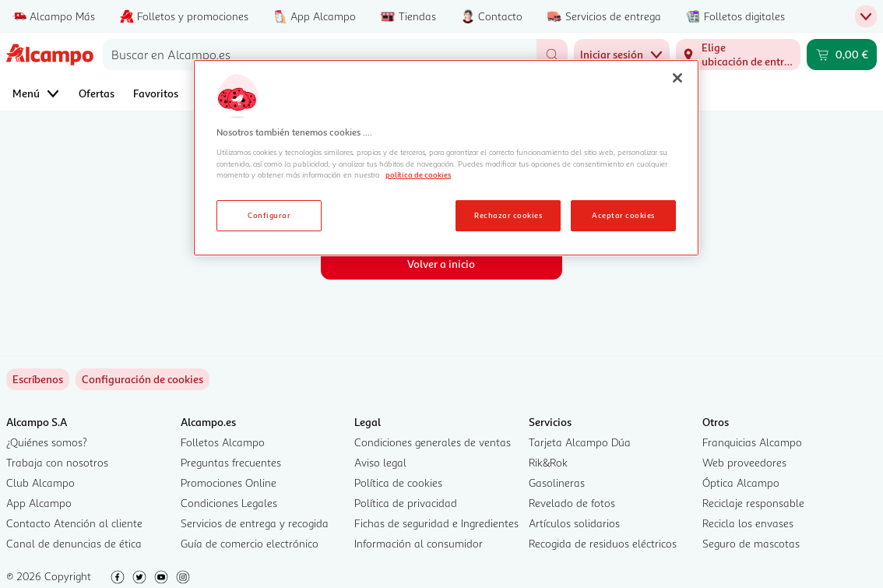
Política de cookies (398, 482)
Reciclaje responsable (753, 503)
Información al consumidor (419, 543)
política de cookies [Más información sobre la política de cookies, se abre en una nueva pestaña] (418, 174)
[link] (142, 379)
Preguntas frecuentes (231, 462)
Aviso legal (380, 462)
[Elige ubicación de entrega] (738, 55)
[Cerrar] (677, 78)
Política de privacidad (406, 503)
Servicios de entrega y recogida (255, 523)
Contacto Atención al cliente (74, 523)
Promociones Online (229, 482)
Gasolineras (557, 482)
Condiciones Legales (229, 503)
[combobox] (320, 55)
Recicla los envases (748, 523)
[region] (446, 158)
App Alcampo (39, 503)
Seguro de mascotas (751, 543)
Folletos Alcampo (223, 442)
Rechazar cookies (508, 215)
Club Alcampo (40, 482)
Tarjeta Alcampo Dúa (580, 442)
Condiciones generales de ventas (433, 442)
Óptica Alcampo (741, 482)
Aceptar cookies (623, 215)
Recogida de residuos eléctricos (603, 543)
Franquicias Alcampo (752, 442)
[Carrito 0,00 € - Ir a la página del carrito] (842, 55)
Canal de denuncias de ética (74, 543)
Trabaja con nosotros (57, 462)
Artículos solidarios (574, 523)
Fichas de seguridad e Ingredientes (436, 523)
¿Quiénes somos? (47, 442)
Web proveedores (744, 462)
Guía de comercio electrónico (250, 543)
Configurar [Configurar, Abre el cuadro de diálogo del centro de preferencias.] (269, 215)
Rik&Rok (548, 462)
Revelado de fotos (572, 503)
